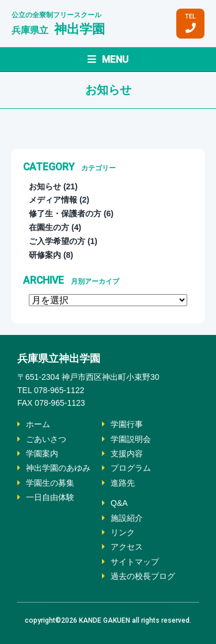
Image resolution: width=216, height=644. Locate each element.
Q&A (119, 503)
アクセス (127, 547)
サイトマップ (135, 562)
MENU (108, 59)
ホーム (38, 424)
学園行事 (127, 424)
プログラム (131, 468)
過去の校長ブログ (143, 576)
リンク (123, 532)
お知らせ (45, 186)
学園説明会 (131, 439)
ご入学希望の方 (57, 241)
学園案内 (42, 454)
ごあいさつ (46, 439)
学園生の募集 (50, 483)
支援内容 (127, 454)
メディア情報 (53, 200)
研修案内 (45, 255)
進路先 (123, 483)
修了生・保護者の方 (65, 214)
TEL (190, 23)
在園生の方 (49, 227)
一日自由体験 (50, 497)
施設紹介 (127, 518)
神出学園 (58, 29)
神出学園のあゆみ (58, 468)
